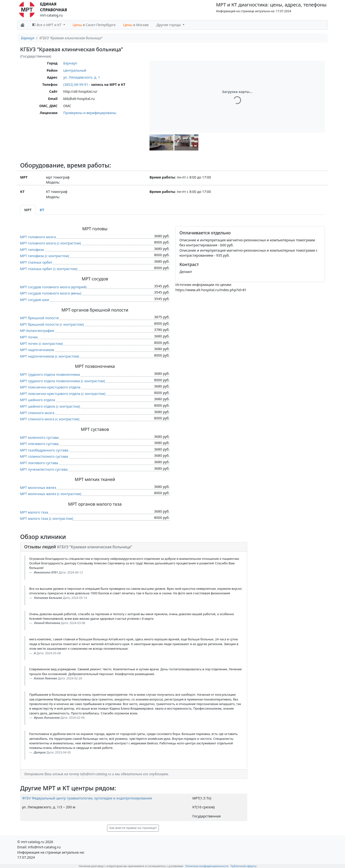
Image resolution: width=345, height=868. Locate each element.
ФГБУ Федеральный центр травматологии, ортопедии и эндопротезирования (87, 798)
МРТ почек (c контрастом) (41, 344)
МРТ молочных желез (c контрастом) (51, 494)
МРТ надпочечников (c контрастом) (49, 356)
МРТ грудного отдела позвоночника (50, 374)
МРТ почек (29, 337)
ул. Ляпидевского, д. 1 (82, 77)
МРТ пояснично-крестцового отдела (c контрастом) (63, 394)
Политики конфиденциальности (207, 866)
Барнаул (28, 38)
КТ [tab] (42, 210)
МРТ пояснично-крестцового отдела (50, 387)
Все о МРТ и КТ (47, 25)
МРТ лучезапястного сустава (44, 469)
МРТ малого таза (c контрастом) (46, 518)
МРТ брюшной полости (39, 318)
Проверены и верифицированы (90, 113)
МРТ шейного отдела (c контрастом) (50, 406)
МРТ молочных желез (38, 488)
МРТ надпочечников (37, 350)
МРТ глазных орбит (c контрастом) (49, 269)
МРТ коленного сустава (39, 437)
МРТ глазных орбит (36, 262)
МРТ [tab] (28, 210)
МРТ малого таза (34, 512)
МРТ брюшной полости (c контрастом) (52, 324)
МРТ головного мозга (38, 237)
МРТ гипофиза (32, 250)
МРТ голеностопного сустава (44, 456)
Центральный (75, 70)
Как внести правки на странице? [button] (133, 828)
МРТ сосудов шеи (34, 300)
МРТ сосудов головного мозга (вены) (51, 293)
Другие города (169, 25)
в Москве (136, 25)
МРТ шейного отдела (37, 400)
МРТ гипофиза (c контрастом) (44, 256)
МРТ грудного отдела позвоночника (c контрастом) (62, 381)
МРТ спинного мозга (37, 413)
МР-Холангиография (37, 331)
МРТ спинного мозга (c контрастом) (50, 419)
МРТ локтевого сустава (39, 463)
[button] (161, 142)
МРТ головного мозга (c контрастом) (50, 243)
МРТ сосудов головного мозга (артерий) (53, 287)
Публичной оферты (244, 866)
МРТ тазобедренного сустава (44, 450)
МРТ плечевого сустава (39, 444)
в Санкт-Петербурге (94, 25)
